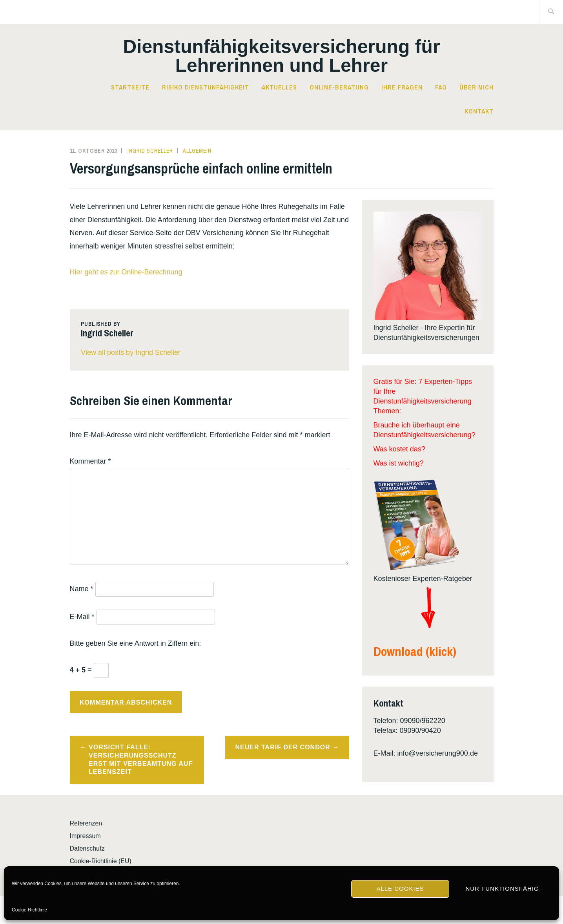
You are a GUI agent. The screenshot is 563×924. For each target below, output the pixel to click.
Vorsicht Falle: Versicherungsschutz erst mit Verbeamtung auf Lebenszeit (141, 759)
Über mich (476, 87)
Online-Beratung (339, 87)
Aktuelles (279, 87)
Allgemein (197, 151)
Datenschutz (87, 848)
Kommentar (90, 461)
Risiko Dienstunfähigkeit (206, 87)
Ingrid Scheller (150, 151)
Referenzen (86, 823)
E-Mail (82, 617)
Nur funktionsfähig (502, 888)
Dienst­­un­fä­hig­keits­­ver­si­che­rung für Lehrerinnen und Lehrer (281, 56)
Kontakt (479, 111)
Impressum (85, 836)
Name (82, 589)
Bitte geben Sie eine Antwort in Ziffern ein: (136, 643)
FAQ (441, 87)
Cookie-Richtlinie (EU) (101, 861)
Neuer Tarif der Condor (283, 747)
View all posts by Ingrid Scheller (131, 352)
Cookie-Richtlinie (29, 910)
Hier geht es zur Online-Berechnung (126, 272)
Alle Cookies (400, 888)
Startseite (130, 87)
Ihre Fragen (402, 87)
